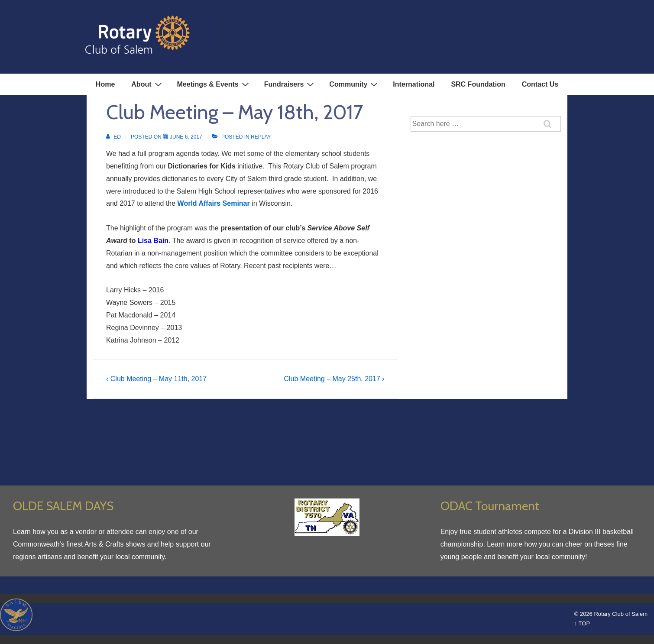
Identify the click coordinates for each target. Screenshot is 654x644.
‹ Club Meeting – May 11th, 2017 (156, 379)
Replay (261, 137)
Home (105, 84)
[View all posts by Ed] (114, 137)
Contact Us (540, 84)
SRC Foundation (478, 84)
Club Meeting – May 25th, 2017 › (334, 379)
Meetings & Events (214, 84)
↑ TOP (582, 623)
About (147, 84)
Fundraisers (290, 84)
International (414, 84)
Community (355, 84)
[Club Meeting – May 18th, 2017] (186, 137)
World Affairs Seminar (214, 203)
